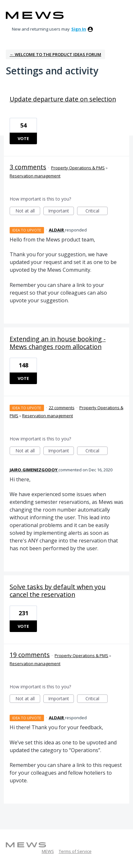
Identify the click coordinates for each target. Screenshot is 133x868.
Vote (23, 138)
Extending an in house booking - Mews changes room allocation (58, 343)
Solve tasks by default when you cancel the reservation (58, 591)
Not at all (28, 211)
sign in (79, 29)
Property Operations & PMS (78, 168)
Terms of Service (75, 851)
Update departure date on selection (63, 99)
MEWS (48, 851)
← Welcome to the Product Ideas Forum (55, 54)
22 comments (62, 408)
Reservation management (35, 176)
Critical (97, 211)
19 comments (30, 655)
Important (61, 211)
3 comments (28, 167)
